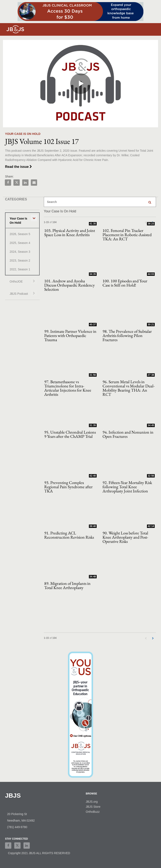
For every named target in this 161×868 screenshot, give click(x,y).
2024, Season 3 (20, 252)
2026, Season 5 (20, 234)
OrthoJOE (16, 281)
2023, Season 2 (20, 260)
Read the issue (18, 167)
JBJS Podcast (19, 294)
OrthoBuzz (93, 812)
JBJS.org (92, 802)
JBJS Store (93, 807)
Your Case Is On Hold (18, 221)
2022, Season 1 (20, 269)
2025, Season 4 (20, 243)
